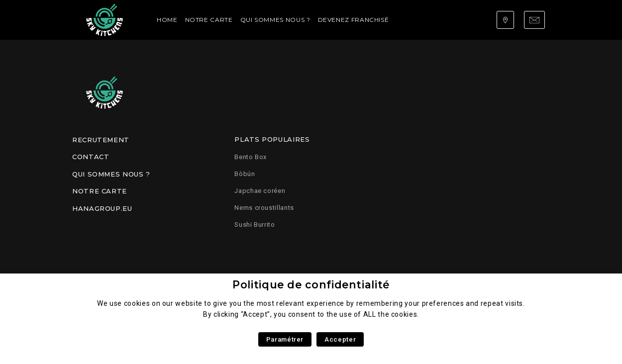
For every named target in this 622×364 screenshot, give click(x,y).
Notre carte (209, 20)
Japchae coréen (260, 191)
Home (167, 20)
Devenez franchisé (354, 20)
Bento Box (251, 157)
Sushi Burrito (255, 225)
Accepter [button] (340, 339)
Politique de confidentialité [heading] (311, 285)
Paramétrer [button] (285, 339)
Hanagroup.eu (102, 208)
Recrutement (101, 140)
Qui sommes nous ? (275, 20)
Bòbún (245, 174)
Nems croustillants (264, 208)
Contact (91, 157)
